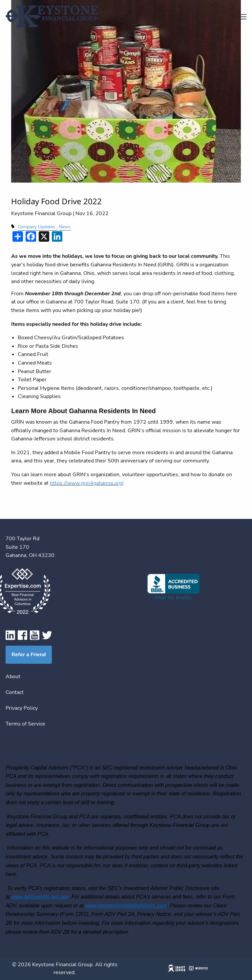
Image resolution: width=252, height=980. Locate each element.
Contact (15, 692)
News (65, 227)
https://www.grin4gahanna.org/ (86, 483)
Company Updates (36, 227)
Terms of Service (25, 724)
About (13, 677)
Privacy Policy (22, 708)
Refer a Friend (29, 655)
